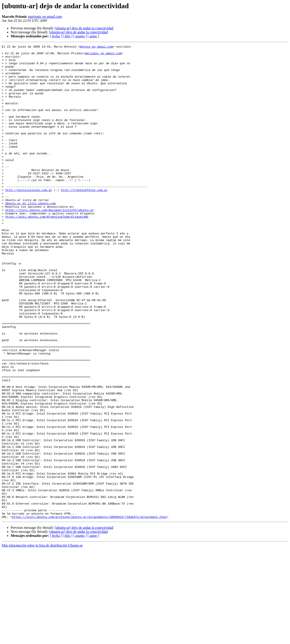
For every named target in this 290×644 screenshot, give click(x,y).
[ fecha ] (56, 36)
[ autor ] (93, 36)
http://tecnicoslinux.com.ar (29, 219)
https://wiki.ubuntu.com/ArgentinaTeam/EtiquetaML (47, 251)
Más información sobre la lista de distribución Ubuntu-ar (42, 640)
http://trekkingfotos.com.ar (84, 219)
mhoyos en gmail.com (96, 47)
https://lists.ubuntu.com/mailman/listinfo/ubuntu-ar (50, 243)
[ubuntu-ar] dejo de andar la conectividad (84, 28)
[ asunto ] (80, 36)
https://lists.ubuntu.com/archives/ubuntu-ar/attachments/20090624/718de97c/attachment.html (89, 612)
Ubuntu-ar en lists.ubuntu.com (30, 235)
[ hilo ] (68, 36)
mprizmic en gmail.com (45, 17)
